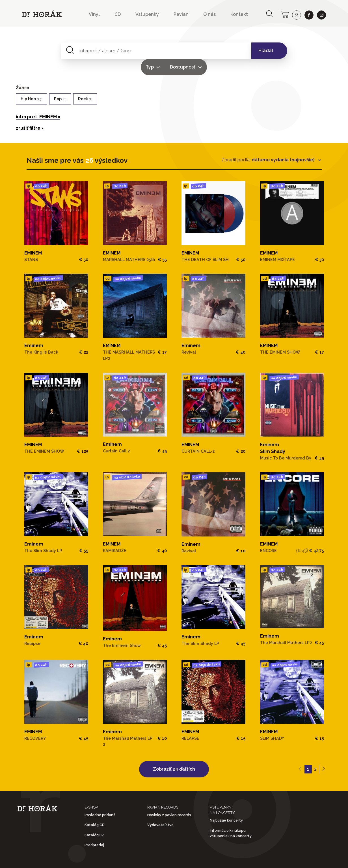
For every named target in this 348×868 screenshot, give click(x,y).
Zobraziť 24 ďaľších (174, 753)
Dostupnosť (228, 51)
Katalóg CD (95, 808)
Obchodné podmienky (103, 859)
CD (118, 14)
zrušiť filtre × (30, 112)
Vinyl (94, 14)
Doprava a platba (249, 859)
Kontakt (239, 14)
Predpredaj (94, 829)
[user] (297, 15)
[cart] (284, 14)
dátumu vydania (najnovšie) (284, 143)
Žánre (23, 71)
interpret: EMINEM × (38, 100)
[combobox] (123, 51)
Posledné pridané (100, 798)
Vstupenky (147, 14)
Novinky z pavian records (169, 798)
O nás (209, 14)
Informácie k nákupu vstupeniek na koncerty (231, 817)
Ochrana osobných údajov (178, 859)
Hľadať (266, 51)
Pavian (181, 14)
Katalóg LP (94, 819)
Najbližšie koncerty (226, 804)
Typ (195, 51)
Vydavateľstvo (160, 808)
